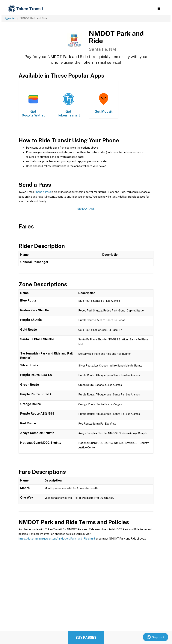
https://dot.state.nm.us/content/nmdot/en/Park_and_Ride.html (57, 539)
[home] (26, 9)
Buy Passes (86, 638)
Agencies (10, 18)
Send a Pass (44, 192)
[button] (159, 9)
